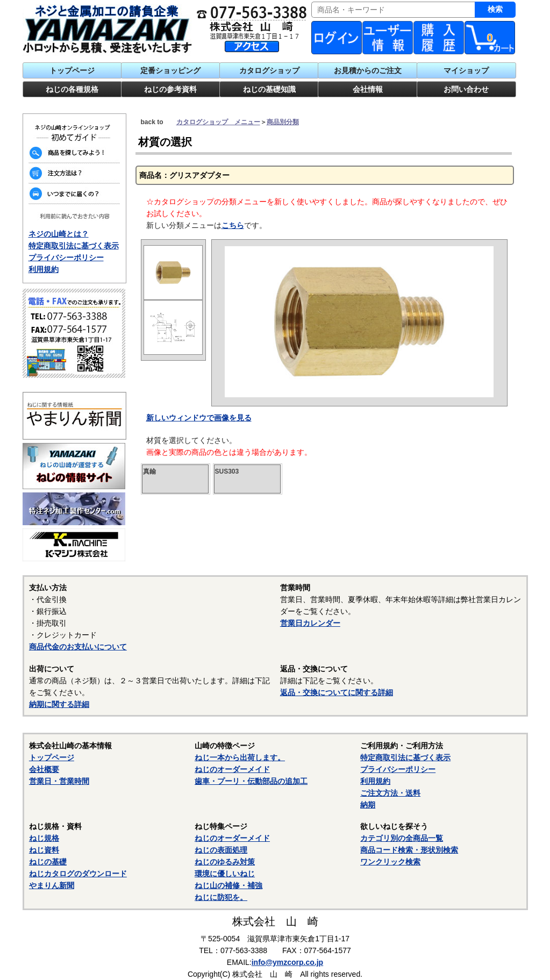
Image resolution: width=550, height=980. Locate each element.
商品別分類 (283, 122)
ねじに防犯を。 (221, 897)
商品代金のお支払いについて (78, 647)
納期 (368, 805)
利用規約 (44, 269)
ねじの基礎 (48, 862)
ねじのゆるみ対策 (225, 862)
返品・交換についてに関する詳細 (337, 692)
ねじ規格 (44, 838)
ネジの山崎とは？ (59, 234)
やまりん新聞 (52, 885)
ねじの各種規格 (72, 89)
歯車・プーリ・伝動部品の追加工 (251, 781)
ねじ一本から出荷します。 (240, 757)
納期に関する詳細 (59, 704)
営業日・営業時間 (59, 781)
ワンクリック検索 (390, 862)
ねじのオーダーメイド (232, 769)
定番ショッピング (170, 70)
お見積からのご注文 (368, 70)
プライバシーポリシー (66, 257)
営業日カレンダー (310, 623)
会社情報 (368, 89)
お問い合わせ (466, 89)
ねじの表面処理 (221, 850)
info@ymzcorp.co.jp (287, 962)
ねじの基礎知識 (269, 89)
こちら (233, 225)
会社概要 (44, 769)
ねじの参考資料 (170, 89)
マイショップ (466, 70)
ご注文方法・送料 (390, 793)
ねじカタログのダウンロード (78, 874)
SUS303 (227, 471)
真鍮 (149, 471)
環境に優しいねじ (225, 874)
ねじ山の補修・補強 (228, 885)
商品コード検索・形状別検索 (409, 850)
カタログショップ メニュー (218, 122)
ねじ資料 (44, 850)
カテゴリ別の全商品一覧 (402, 838)
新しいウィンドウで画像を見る (199, 418)
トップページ (72, 70)
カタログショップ (269, 70)
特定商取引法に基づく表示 (74, 246)
